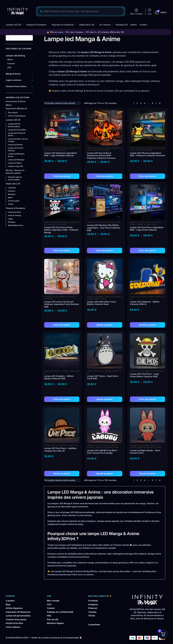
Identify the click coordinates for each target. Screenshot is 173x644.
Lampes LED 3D (94, 222)
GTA (9, 67)
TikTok (92, 616)
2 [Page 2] (137, 103)
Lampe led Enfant (95, 297)
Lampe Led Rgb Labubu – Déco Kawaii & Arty (145, 452)
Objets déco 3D (13, 183)
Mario (10, 59)
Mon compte (53, 600)
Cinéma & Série (14, 212)
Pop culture (13, 112)
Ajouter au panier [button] (105, 325)
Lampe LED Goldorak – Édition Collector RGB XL (145, 303)
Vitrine (11, 204)
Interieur (12, 191)
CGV (49, 604)
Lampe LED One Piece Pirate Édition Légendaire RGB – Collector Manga (61, 230)
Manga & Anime (13, 74)
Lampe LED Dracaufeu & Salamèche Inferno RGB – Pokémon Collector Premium (101, 156)
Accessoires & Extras (16, 101)
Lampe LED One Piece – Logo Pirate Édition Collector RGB (144, 375)
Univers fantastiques (17, 116)
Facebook (93, 600)
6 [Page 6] (153, 103)
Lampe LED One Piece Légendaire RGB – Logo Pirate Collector (147, 229)
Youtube (92, 612)
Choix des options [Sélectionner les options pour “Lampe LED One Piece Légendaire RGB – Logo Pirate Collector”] (147, 250)
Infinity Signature (14, 608)
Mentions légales (55, 623)
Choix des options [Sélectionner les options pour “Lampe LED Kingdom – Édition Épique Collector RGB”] (62, 399)
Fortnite (11, 63)
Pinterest (93, 608)
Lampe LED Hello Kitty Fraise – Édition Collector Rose (102, 303)
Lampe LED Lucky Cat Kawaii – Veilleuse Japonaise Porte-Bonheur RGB (62, 304)
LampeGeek (94, 624)
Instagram (93, 604)
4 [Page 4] (145, 103)
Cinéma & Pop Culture (16, 86)
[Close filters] (34, 37)
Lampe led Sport (15, 163)
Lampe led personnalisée (18, 616)
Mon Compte (136, 12)
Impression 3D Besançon (18, 612)
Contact (51, 608)
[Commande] (62, 103)
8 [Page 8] (160, 103)
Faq (149, 12)
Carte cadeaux (13, 627)
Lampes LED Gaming (15, 55)
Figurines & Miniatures (16, 108)
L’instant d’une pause (16, 619)
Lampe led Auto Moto (17, 130)
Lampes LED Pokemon (57, 150)
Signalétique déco (16, 225)
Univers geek (14, 201)
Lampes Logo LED (15, 166)
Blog (8, 604)
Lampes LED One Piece (57, 224)
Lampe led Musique (16, 159)
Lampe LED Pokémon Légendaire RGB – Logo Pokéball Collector (61, 154)
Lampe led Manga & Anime (56, 148)
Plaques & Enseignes (16, 208)
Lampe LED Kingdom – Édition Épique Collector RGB (59, 377)
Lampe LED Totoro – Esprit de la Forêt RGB (103, 377)
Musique (12, 194)
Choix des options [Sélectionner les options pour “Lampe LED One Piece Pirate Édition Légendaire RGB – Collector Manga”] (62, 250)
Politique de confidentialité (60, 612)
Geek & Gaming (14, 215)
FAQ (49, 616)
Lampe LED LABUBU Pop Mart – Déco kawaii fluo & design (103, 452)
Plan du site (53, 619)
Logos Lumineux (14, 80)
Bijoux (9, 105)
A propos (10, 600)
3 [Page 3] (141, 103)
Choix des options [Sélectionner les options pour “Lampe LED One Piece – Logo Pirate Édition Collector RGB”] (147, 399)
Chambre (12, 188)
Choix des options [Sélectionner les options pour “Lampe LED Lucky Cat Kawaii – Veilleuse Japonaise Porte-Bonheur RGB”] (62, 325)
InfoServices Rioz (14, 623)
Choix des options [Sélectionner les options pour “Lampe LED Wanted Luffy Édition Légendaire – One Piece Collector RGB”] (105, 250)
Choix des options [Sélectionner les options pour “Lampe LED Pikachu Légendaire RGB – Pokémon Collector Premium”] (147, 176)
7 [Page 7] (156, 103)
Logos (11, 219)
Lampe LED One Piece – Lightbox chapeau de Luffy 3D (60, 449)
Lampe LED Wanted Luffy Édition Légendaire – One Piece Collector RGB (104, 228)
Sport (10, 197)
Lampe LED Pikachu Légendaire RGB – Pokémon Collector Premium (147, 154)
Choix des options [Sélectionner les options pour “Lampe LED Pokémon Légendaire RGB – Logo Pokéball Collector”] (62, 176)
